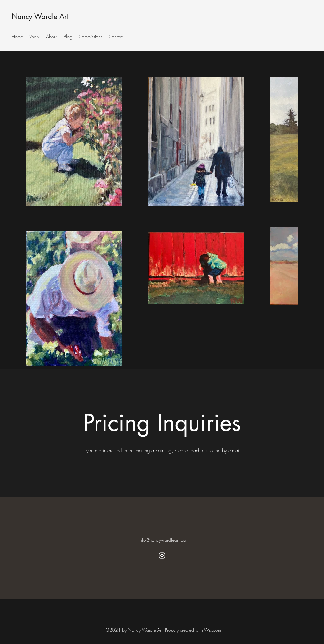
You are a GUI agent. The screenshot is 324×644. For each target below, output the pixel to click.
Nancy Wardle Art (40, 16)
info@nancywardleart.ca (162, 540)
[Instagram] (162, 556)
